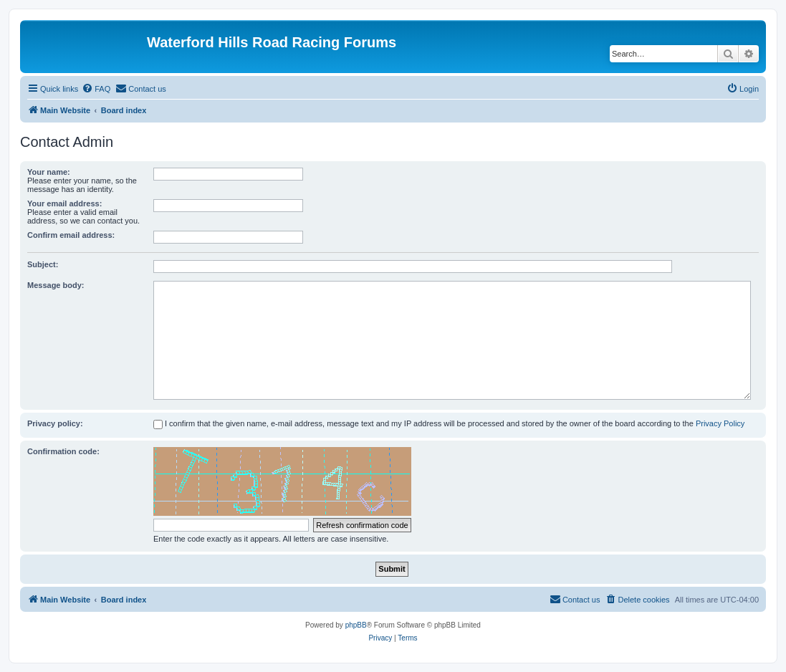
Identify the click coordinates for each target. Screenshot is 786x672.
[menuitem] (96, 89)
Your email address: (64, 203)
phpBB (356, 625)
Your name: (49, 172)
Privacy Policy (720, 423)
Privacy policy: (55, 423)
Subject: (43, 264)
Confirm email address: (71, 235)
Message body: (56, 285)
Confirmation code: (63, 451)
